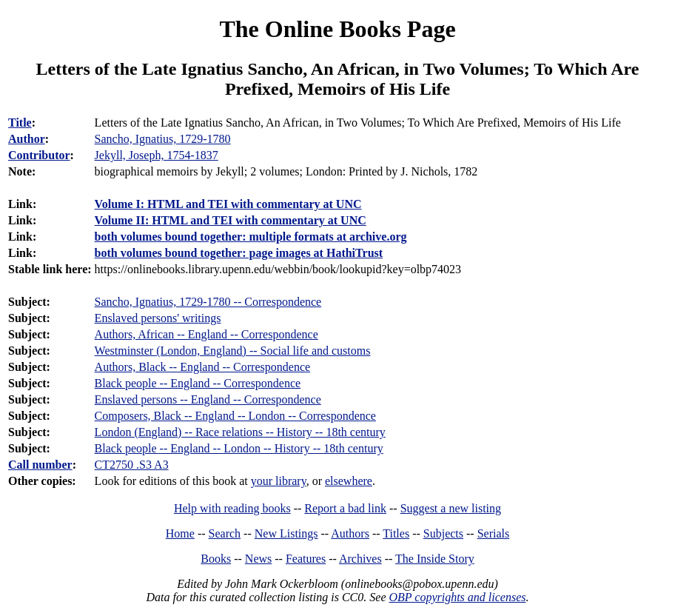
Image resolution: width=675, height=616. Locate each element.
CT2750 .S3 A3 (132, 465)
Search (225, 533)
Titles (396, 533)
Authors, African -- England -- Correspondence (206, 334)
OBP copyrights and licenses (457, 597)
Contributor (39, 155)
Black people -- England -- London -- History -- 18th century (239, 448)
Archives (360, 559)
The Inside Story (435, 559)
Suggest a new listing (451, 508)
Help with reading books (232, 508)
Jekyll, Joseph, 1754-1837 (157, 155)
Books (216, 559)
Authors (350, 533)
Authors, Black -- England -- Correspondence (202, 367)
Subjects (443, 533)
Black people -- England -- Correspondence (198, 383)
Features (306, 559)
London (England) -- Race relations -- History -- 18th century (240, 432)
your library (279, 481)
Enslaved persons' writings (158, 318)
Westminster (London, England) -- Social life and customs (233, 351)
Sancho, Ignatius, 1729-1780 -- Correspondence (208, 302)
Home (180, 533)
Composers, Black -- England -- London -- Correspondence (235, 416)
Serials (494, 533)
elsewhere (349, 481)
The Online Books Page (337, 29)
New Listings (286, 533)
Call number (40, 465)
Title (20, 123)
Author (27, 139)
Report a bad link (345, 508)
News (258, 559)
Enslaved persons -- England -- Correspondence (208, 399)
